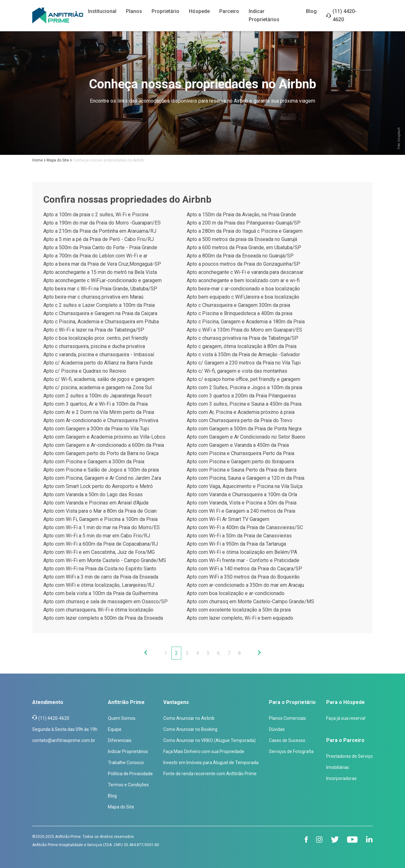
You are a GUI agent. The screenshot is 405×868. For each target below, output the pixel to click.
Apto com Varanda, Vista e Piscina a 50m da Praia (242, 503)
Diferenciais (120, 740)
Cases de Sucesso (287, 740)
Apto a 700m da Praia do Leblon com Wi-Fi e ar (95, 256)
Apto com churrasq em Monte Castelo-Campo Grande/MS (250, 602)
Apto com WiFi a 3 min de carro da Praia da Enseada (101, 577)
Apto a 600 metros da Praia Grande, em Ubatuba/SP (244, 247)
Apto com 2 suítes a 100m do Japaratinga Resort (97, 396)
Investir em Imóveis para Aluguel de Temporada (211, 763)
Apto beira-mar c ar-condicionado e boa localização (243, 289)
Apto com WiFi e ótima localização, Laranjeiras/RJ (99, 585)
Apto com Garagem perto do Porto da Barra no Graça (101, 453)
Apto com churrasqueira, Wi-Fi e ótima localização (98, 610)
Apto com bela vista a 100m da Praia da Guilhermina (101, 593)
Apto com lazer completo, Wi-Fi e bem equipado (240, 618)
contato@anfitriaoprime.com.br (64, 740)
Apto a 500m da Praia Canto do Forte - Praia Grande (100, 247)
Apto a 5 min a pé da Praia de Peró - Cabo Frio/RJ (99, 239)
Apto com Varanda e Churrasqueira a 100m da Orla (242, 494)
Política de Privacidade (130, 774)
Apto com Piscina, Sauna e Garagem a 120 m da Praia (246, 478)
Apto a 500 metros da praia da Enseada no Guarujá (242, 239)
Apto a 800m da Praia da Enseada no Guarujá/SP (240, 256)
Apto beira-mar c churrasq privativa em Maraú (93, 297)
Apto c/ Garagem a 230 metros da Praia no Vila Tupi (244, 363)
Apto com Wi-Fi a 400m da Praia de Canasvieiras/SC (245, 527)
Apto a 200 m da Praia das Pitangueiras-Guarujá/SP (244, 223)
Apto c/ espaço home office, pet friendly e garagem (243, 379)
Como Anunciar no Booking (190, 729)
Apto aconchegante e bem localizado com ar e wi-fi (243, 280)
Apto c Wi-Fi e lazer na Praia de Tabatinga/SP (94, 330)
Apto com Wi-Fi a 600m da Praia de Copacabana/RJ (101, 544)
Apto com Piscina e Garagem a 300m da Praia (94, 462)
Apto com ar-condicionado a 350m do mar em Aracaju (245, 585)
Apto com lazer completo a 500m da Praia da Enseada (103, 618)
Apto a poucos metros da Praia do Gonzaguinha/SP (243, 264)
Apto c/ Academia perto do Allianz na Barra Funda (98, 363)
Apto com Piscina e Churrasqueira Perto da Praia (240, 453)
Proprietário (165, 11)
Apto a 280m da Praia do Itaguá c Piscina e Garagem (245, 231)
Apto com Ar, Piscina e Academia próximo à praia (241, 412)
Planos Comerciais (287, 718)
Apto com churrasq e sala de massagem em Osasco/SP (106, 602)
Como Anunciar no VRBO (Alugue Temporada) (209, 740)
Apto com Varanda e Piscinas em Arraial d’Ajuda (96, 503)
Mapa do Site (121, 807)
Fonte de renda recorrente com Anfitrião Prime (210, 774)
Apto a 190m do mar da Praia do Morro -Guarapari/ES (102, 223)
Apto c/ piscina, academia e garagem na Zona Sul (98, 387)
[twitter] (335, 839)
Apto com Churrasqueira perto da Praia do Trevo (240, 420)
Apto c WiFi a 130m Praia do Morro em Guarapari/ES (244, 330)
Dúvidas (277, 729)
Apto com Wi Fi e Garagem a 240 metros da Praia (241, 511)
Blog (311, 11)
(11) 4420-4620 (345, 15)
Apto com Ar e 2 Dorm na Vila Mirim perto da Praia (99, 412)
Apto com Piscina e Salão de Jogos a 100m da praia (101, 470)
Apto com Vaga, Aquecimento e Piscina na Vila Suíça (245, 486)
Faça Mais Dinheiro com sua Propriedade (204, 751)
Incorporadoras (341, 778)
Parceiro (229, 11)
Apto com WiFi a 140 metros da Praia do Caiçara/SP (244, 569)
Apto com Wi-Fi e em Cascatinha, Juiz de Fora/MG (99, 552)
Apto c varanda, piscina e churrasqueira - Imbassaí (99, 355)
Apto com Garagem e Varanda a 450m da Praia (238, 445)
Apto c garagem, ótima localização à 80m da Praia (242, 346)
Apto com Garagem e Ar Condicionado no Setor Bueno (246, 437)
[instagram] (319, 839)
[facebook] (306, 839)
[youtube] (352, 839)
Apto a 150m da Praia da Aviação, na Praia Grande (241, 215)
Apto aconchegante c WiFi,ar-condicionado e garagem (103, 280)
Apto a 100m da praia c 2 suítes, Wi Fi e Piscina (96, 215)
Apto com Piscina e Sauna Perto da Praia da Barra (242, 470)
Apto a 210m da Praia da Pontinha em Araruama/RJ (100, 231)
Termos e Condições (128, 785)
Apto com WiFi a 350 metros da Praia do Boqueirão (243, 577)
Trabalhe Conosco (126, 763)
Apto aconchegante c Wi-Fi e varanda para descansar (245, 272)
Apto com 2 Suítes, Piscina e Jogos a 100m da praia (244, 387)
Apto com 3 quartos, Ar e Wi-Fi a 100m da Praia (96, 404)
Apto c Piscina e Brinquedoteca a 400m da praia (240, 313)
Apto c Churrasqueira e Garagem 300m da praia (238, 305)
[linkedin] (369, 839)
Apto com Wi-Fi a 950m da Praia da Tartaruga (236, 544)
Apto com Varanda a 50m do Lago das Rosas (93, 494)
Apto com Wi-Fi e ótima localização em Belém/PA (242, 552)
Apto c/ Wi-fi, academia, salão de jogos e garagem (99, 379)
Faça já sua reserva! (346, 718)
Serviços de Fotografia (291, 751)
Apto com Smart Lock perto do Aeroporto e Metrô (98, 486)
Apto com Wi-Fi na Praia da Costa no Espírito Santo (100, 569)
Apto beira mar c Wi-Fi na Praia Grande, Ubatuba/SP (100, 289)
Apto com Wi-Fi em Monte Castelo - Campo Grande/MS (105, 560)
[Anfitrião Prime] (58, 16)
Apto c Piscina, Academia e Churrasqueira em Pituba (101, 322)
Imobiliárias (338, 767)
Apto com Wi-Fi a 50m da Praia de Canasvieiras (239, 536)
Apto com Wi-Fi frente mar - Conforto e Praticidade (243, 560)
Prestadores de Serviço (349, 756)
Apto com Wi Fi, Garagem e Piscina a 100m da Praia (100, 519)
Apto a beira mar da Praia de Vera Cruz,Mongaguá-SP (102, 264)
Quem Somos (122, 718)
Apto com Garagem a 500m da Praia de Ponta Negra (244, 429)
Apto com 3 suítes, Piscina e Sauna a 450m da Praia (244, 404)
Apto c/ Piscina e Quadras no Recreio (85, 371)
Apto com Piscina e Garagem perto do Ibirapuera (240, 462)
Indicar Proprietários (128, 751)
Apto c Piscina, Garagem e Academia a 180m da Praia (246, 322)
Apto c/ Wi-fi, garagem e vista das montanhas (237, 371)
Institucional (102, 11)
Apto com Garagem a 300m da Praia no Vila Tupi (96, 429)
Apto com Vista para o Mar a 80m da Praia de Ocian (100, 511)
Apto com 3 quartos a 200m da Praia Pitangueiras (241, 396)
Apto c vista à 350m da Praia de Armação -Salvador (243, 355)
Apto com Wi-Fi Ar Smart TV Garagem (228, 519)
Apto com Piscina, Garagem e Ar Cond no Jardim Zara (102, 478)
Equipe (115, 729)
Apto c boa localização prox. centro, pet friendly (96, 338)
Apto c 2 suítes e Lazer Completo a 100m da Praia (99, 305)
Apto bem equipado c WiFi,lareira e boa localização (243, 297)
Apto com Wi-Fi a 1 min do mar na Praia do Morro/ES (102, 527)
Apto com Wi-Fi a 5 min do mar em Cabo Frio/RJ (97, 536)
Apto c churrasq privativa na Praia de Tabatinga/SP (243, 338)
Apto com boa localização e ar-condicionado (236, 593)
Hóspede (199, 11)
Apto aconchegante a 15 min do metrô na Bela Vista (100, 272)
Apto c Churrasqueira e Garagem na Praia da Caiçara (100, 313)
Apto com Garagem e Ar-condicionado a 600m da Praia (104, 445)
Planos (134, 11)
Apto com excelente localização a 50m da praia (239, 610)
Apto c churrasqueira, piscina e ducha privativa (94, 346)
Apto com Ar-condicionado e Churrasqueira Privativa (101, 420)
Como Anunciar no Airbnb (189, 718)
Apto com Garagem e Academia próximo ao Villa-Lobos (104, 437)
